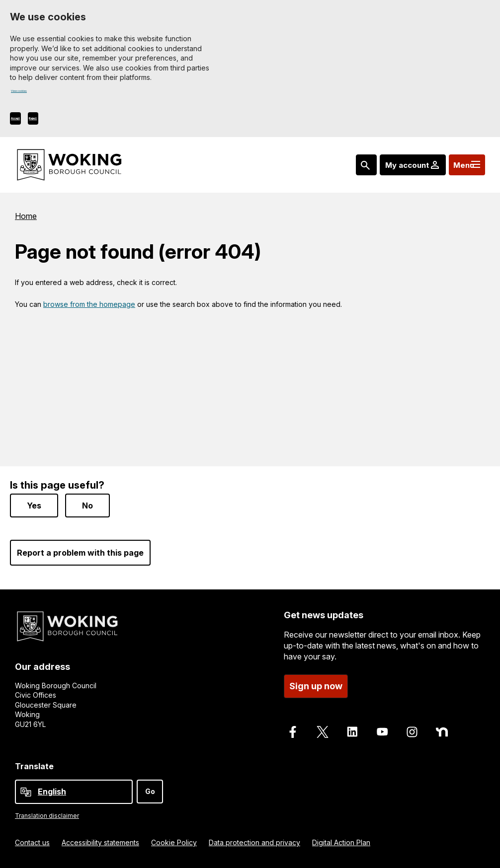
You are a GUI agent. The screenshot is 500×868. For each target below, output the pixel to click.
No (87, 506)
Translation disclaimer (47, 816)
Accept (31, 122)
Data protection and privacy (254, 842)
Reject (77, 122)
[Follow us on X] (323, 732)
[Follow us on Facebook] (293, 732)
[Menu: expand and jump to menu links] (461, 169)
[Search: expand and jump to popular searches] (345, 169)
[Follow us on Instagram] (412, 732)
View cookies (33, 94)
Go (150, 791)
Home (26, 220)
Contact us (32, 842)
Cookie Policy (174, 842)
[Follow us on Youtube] (382, 732)
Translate (34, 766)
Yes (34, 506)
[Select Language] (74, 792)
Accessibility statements (100, 842)
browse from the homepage (89, 308)
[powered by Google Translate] (26, 792)
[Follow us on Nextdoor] (442, 732)
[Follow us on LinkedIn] (352, 732)
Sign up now (316, 686)
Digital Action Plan (341, 842)
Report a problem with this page (80, 553)
